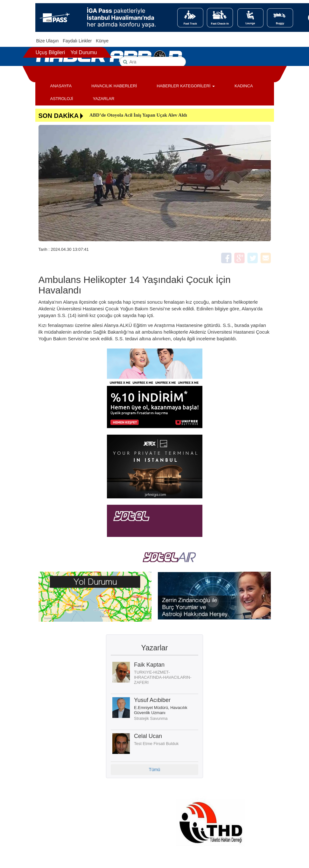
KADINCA (244, 86)
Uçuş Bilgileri (50, 52)
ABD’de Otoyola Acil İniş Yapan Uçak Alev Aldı (138, 115)
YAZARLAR (104, 99)
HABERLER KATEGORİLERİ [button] (186, 86)
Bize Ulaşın (48, 41)
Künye (102, 41)
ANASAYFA (61, 86)
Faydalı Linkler (77, 41)
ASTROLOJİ (62, 99)
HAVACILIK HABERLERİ (114, 86)
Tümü (155, 770)
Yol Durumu (84, 52)
